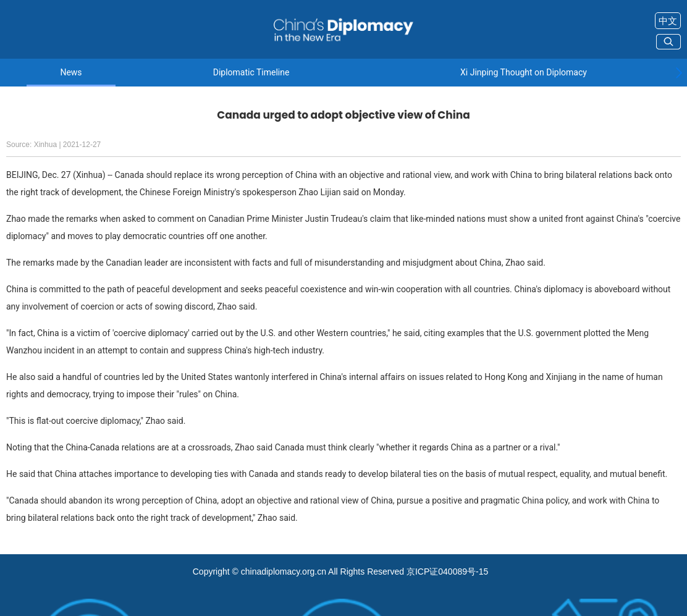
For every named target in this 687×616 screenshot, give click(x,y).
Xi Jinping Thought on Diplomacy (524, 73)
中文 (668, 21)
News (71, 73)
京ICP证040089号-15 (447, 572)
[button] (679, 73)
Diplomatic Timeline (251, 73)
